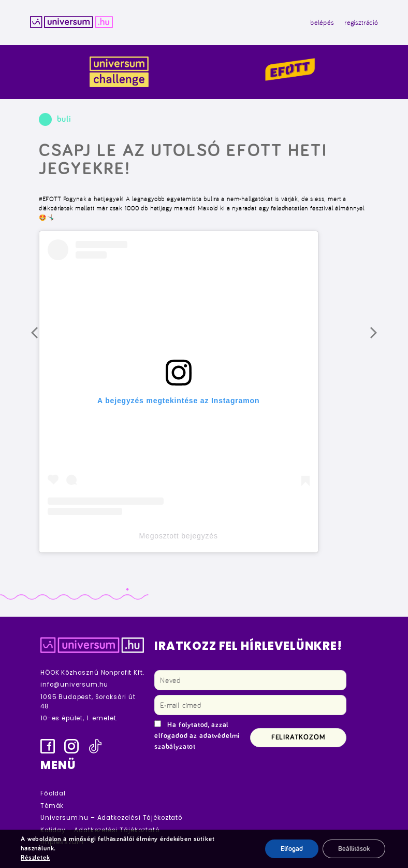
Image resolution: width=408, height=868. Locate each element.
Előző (42, 338)
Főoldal (53, 793)
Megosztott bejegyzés (179, 536)
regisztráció (361, 22)
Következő (382, 338)
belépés (322, 22)
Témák (52, 806)
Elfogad (292, 849)
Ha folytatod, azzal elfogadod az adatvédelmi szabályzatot (197, 736)
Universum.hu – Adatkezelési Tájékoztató (111, 818)
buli (64, 119)
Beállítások (354, 849)
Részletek (35, 858)
